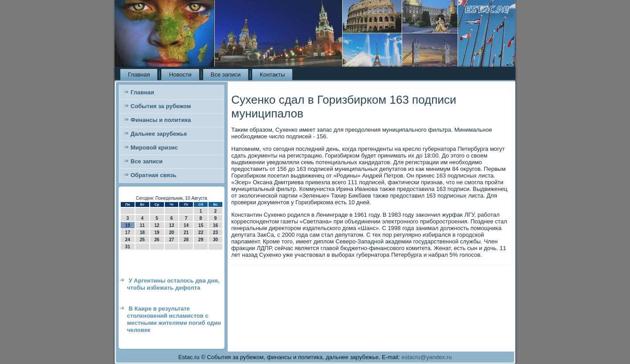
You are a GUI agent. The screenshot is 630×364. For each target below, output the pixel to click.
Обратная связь (153, 175)
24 (128, 240)
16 (215, 225)
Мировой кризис (154, 148)
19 (157, 233)
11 (142, 225)
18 (142, 233)
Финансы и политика (161, 120)
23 (215, 233)
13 (171, 225)
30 (215, 240)
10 (128, 225)
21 (186, 233)
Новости (180, 75)
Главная (139, 75)
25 (142, 240)
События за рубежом (161, 106)
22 (201, 233)
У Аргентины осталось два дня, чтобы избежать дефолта (173, 284)
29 (201, 240)
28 (186, 240)
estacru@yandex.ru (427, 357)
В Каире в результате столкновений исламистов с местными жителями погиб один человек (174, 320)
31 (128, 247)
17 (128, 233)
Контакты (272, 75)
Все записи (226, 75)
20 (171, 233)
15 (201, 225)
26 (157, 240)
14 (186, 225)
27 (171, 240)
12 (157, 225)
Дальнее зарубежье (159, 134)
